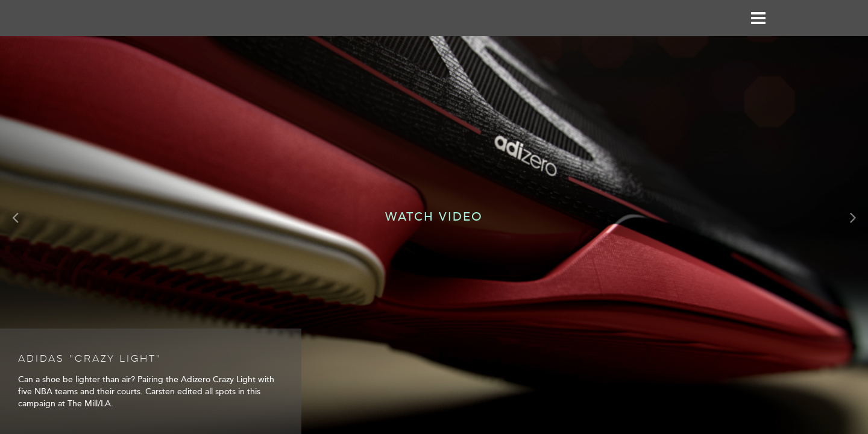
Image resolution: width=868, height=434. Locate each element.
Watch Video (434, 217)
